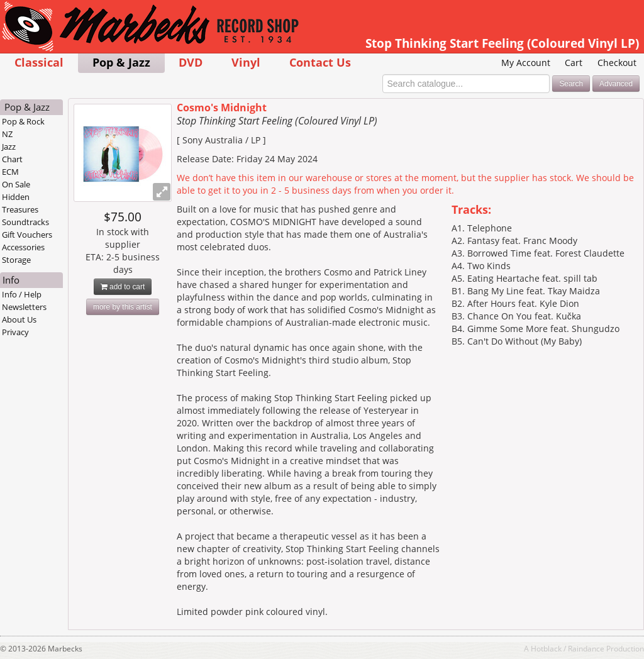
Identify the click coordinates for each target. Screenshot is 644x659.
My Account (526, 63)
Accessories (23, 247)
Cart (574, 63)
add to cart (123, 287)
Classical (39, 62)
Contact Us (320, 62)
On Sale (16, 184)
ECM (10, 172)
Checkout (617, 63)
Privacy (15, 332)
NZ (7, 134)
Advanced (616, 84)
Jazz (9, 147)
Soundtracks (25, 222)
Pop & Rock (23, 121)
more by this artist (123, 307)
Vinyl (246, 62)
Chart (12, 159)
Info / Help (22, 294)
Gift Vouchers (27, 235)
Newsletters (24, 307)
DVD (191, 62)
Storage (16, 260)
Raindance (586, 648)
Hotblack (546, 648)
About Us (19, 319)
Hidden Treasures (20, 203)
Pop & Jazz (121, 62)
